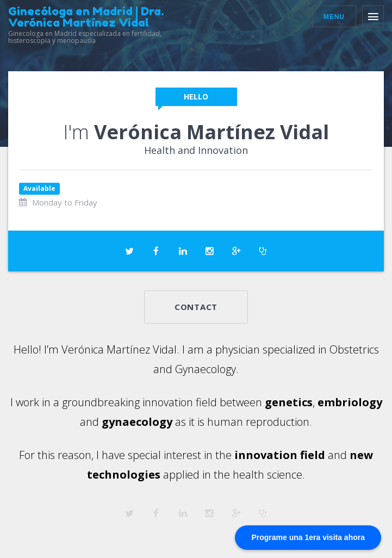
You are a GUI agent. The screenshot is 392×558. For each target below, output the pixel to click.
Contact (196, 307)
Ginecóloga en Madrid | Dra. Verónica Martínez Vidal (86, 17)
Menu (334, 17)
